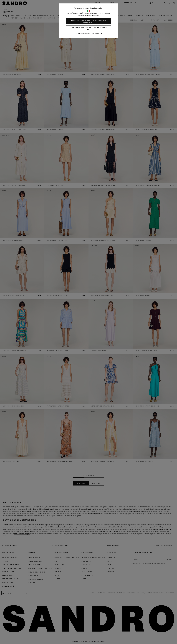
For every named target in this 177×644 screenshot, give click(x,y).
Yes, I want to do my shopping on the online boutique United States (88, 21)
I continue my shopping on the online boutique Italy (89, 28)
